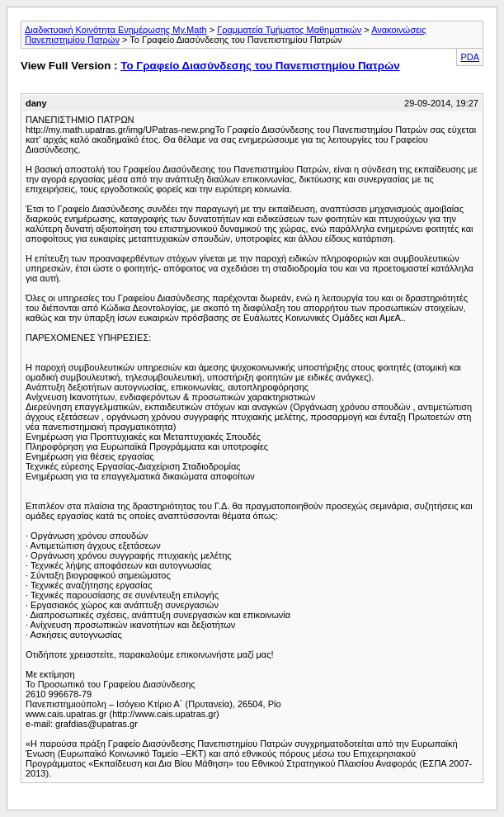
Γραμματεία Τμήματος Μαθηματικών (289, 30)
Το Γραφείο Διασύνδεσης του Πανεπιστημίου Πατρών (260, 66)
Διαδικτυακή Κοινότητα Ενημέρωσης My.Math (116, 30)
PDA (470, 57)
